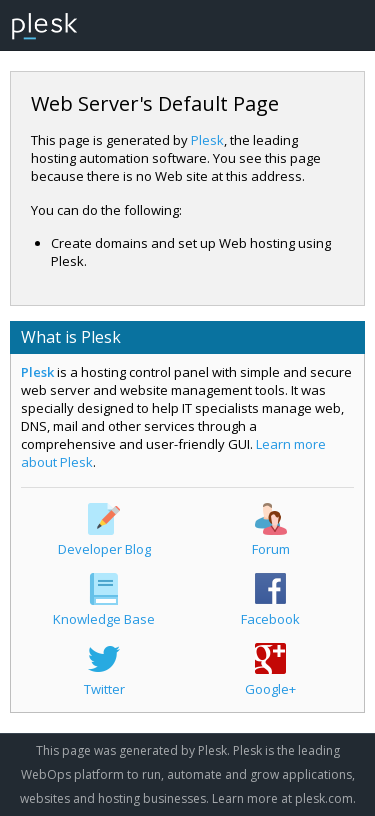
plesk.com (324, 798)
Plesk (207, 140)
